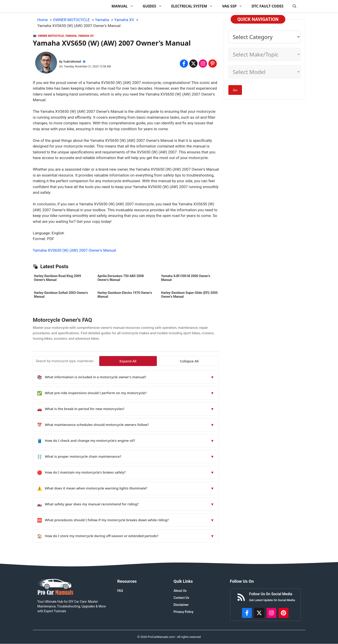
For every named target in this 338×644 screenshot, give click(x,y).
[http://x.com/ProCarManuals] (259, 613)
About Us (180, 591)
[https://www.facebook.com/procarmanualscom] (247, 613)
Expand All (177, 361)
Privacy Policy (184, 612)
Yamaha (71, 36)
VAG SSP (234, 6)
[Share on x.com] (193, 64)
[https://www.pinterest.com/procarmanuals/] (284, 613)
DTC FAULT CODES (267, 6)
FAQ (120, 591)
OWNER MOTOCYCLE (51, 36)
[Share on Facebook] (184, 64)
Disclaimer (181, 605)
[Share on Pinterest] (212, 64)
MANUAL (125, 6)
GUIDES (154, 6)
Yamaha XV (86, 36)
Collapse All (206, 361)
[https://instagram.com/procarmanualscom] (271, 613)
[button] (294, 6)
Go (235, 90)
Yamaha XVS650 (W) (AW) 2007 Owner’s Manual (74, 250)
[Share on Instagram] (203, 64)
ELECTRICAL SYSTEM (194, 6)
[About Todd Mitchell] (46, 64)
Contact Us (181, 598)
